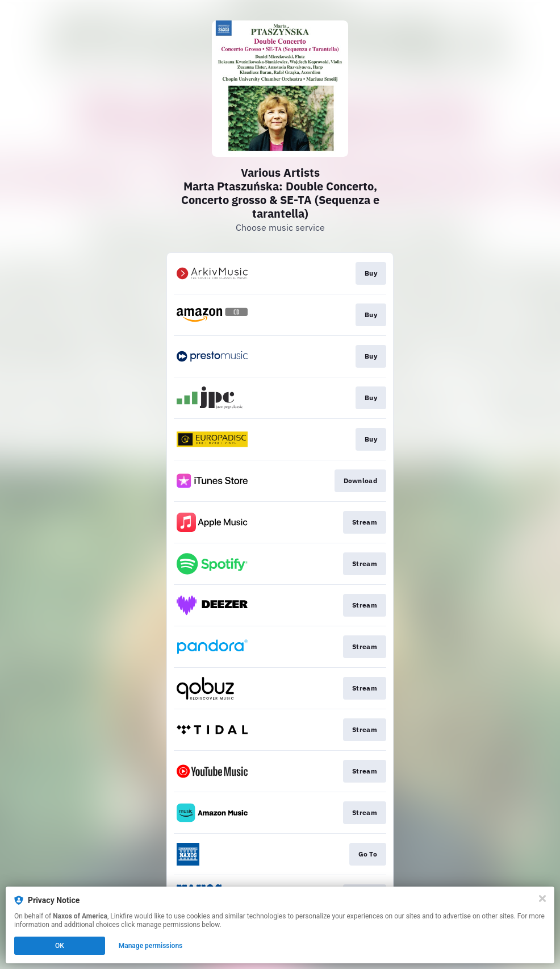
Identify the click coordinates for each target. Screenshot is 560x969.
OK (60, 946)
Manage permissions (151, 946)
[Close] (542, 899)
